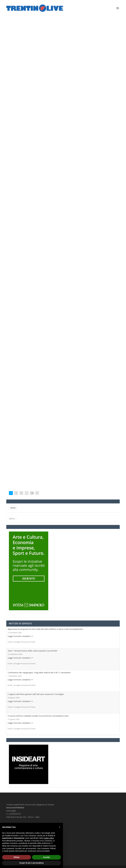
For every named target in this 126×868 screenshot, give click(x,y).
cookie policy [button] (49, 838)
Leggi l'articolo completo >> (20, 636)
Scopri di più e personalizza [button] (31, 863)
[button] (60, 827)
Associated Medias (16, 122)
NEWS (13, 508)
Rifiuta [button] (17, 857)
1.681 (32, 495)
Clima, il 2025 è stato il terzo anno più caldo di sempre (96, 449)
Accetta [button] (46, 857)
